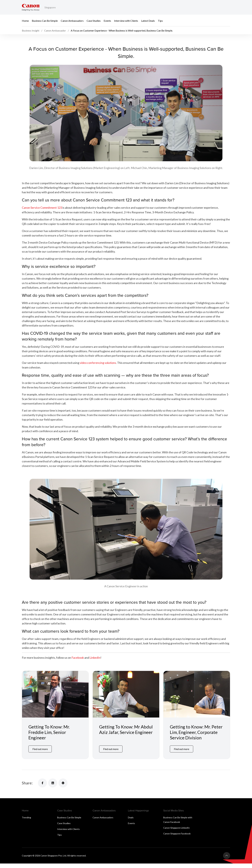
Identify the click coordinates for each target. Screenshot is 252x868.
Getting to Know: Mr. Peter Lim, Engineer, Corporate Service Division (196, 737)
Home (25, 20)
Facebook (78, 662)
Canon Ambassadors (72, 20)
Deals (131, 822)
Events (107, 20)
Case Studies (94, 20)
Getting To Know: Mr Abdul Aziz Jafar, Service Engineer (123, 737)
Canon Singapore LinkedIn (176, 832)
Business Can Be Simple (45, 20)
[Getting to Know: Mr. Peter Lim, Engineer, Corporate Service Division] (197, 699)
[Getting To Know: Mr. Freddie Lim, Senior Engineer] (55, 699)
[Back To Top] (227, 860)
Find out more (40, 753)
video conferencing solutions (98, 367)
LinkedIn (95, 662)
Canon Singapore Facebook (177, 838)
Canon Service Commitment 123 (42, 212)
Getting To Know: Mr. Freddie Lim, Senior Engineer (49, 737)
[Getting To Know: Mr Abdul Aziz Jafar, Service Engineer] (126, 699)
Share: (27, 787)
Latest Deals (148, 20)
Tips (160, 20)
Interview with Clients (126, 20)
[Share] (42, 787)
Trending (26, 822)
